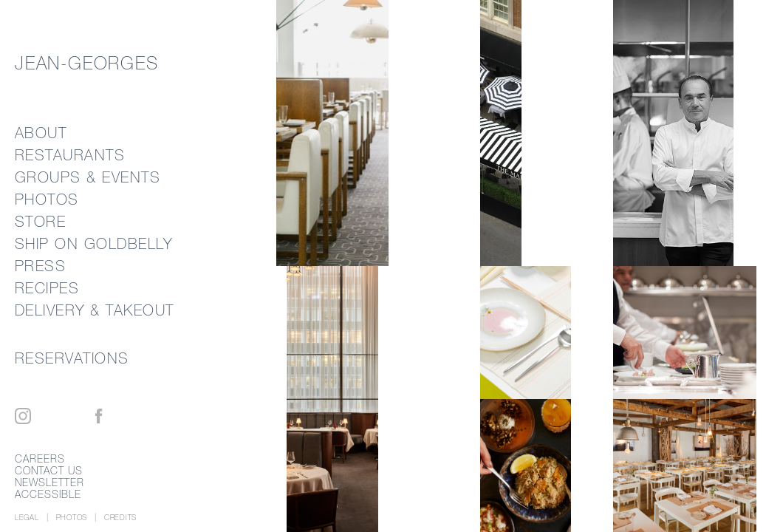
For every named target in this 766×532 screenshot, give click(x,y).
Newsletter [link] (50, 482)
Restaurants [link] (70, 155)
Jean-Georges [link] (87, 63)
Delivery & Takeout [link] (95, 310)
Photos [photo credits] (72, 518)
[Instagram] (23, 416)
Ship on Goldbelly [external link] (94, 243)
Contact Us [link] (49, 471)
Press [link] (41, 266)
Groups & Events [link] (88, 177)
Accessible (48, 494)
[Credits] (120, 518)
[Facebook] (99, 416)
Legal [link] (27, 518)
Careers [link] (40, 459)
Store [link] (41, 221)
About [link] (41, 133)
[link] (547, 133)
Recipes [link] (47, 288)
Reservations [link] (72, 358)
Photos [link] (47, 199)
